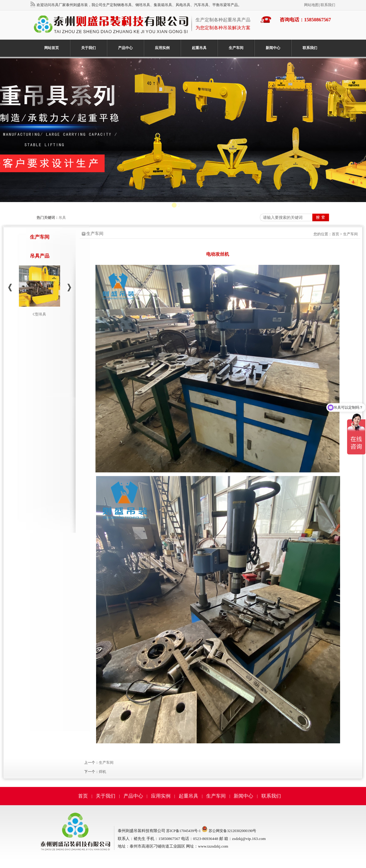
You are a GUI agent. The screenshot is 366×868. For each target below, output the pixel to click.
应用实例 (162, 48)
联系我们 (328, 5)
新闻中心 (273, 48)
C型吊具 (39, 314)
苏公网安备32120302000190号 (232, 831)
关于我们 (88, 48)
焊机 (102, 772)
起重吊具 (199, 48)
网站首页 (52, 48)
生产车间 (236, 48)
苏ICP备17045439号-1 (183, 831)
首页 (335, 234)
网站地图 (311, 5)
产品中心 (125, 48)
